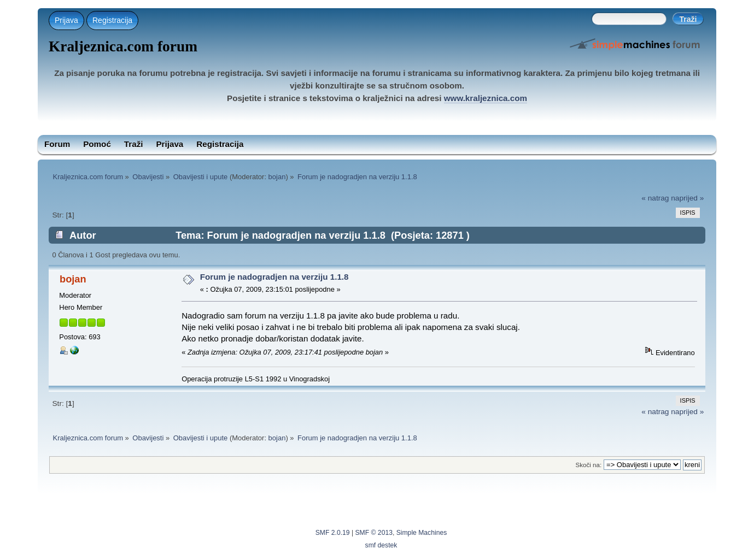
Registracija (112, 20)
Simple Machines (422, 533)
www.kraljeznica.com (486, 98)
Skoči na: (589, 465)
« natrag (655, 198)
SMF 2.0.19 (333, 533)
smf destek (381, 545)
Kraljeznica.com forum (123, 46)
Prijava (66, 20)
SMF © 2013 (374, 533)
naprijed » (687, 198)
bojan (277, 177)
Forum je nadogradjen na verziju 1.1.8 (274, 277)
